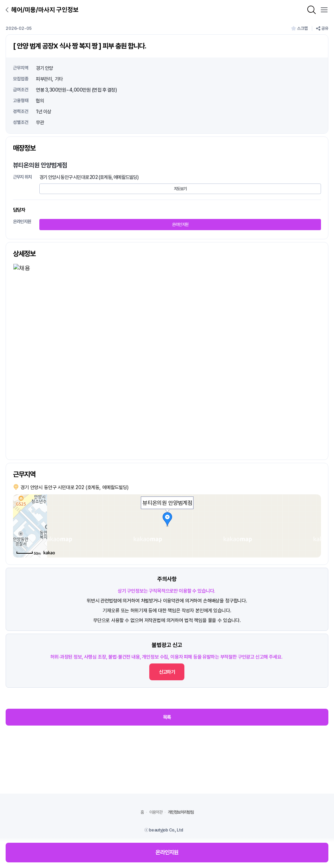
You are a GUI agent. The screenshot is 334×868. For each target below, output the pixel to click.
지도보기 (180, 189)
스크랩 (299, 28)
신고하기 (167, 672)
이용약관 (156, 812)
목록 (167, 717)
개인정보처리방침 (181, 812)
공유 (322, 28)
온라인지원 (180, 225)
